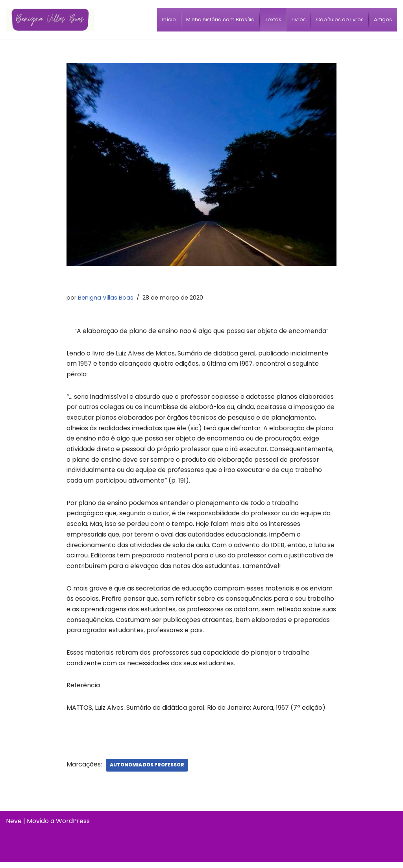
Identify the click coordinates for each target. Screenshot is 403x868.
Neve (14, 827)
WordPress (73, 827)
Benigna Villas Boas (106, 297)
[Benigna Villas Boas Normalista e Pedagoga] (50, 19)
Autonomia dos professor (148, 771)
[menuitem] (169, 20)
